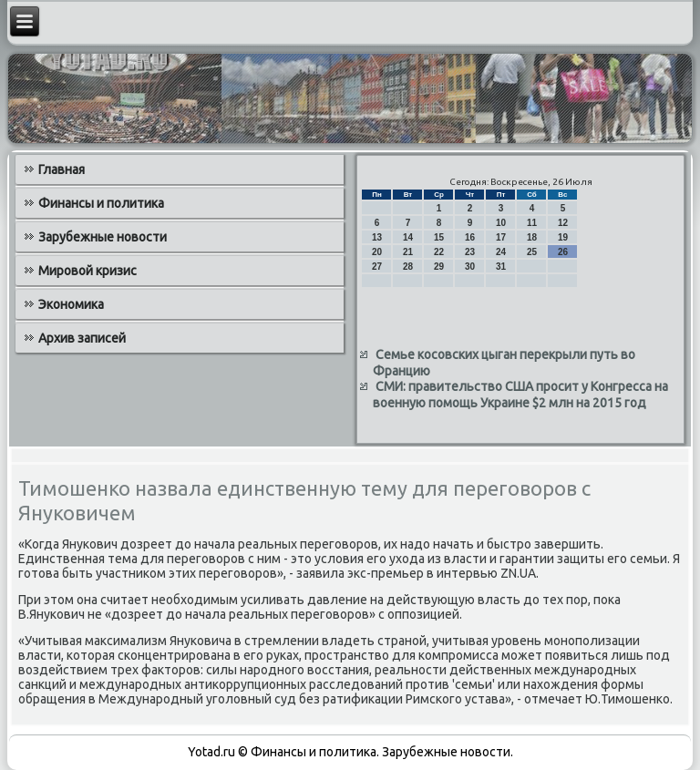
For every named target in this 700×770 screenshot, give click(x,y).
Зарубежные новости (103, 237)
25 (532, 252)
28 (408, 267)
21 (408, 252)
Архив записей (82, 338)
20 (377, 252)
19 (563, 237)
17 (501, 237)
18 (532, 237)
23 (470, 252)
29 (439, 267)
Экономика (71, 304)
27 (377, 267)
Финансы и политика (101, 203)
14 (408, 237)
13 (377, 237)
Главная (62, 169)
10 (501, 223)
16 (470, 237)
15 (439, 237)
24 (501, 252)
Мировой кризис (87, 271)
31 (501, 267)
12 (563, 223)
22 (439, 252)
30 (470, 267)
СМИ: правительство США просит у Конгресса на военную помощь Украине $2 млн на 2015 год (520, 395)
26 (563, 252)
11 (532, 223)
